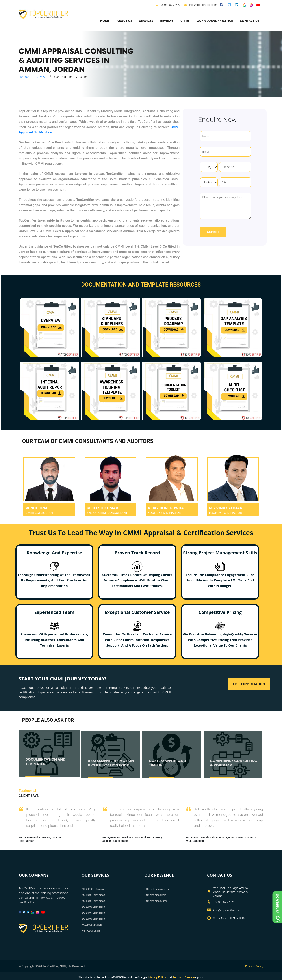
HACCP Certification (92, 925)
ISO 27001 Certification (93, 913)
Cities (185, 21)
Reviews (167, 21)
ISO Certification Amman (157, 889)
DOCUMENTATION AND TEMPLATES (45, 764)
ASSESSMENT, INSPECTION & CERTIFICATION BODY (111, 766)
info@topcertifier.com (201, 5)
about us (124, 21)
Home (105, 21)
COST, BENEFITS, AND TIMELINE (167, 766)
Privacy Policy (254, 966)
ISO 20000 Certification (93, 919)
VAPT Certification (91, 931)
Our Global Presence (215, 21)
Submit (213, 232)
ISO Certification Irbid (155, 895)
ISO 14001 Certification (93, 895)
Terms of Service (184, 977)
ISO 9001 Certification (93, 889)
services (146, 21)
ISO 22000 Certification (93, 907)
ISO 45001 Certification (93, 901)
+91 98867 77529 (170, 5)
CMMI (42, 77)
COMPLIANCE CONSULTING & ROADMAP (234, 766)
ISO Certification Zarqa (156, 901)
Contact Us (250, 21)
